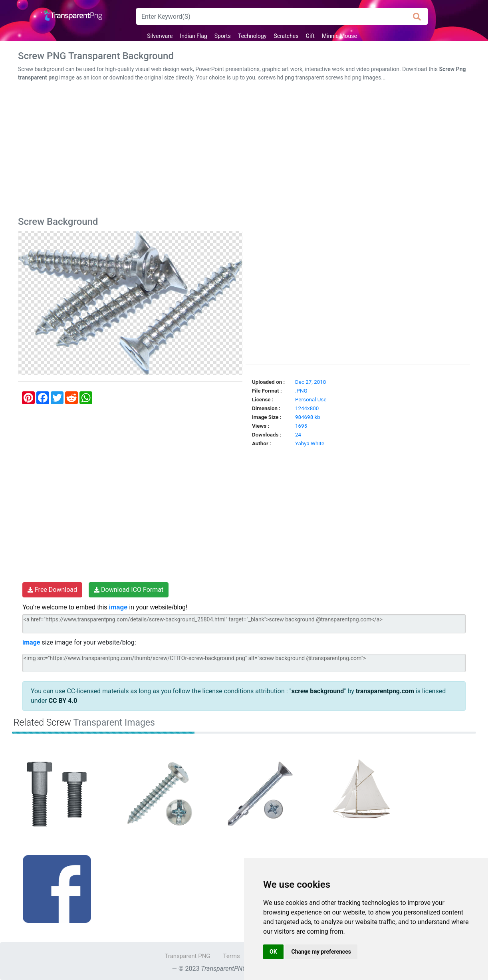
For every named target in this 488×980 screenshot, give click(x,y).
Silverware (160, 36)
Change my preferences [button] (321, 952)
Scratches (286, 36)
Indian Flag (193, 36)
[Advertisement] (244, 151)
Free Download (52, 590)
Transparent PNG (187, 956)
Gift (310, 36)
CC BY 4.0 (63, 701)
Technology (252, 36)
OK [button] (273, 952)
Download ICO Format (129, 590)
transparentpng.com (385, 691)
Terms (232, 956)
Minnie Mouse (339, 36)
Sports (223, 36)
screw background (318, 691)
